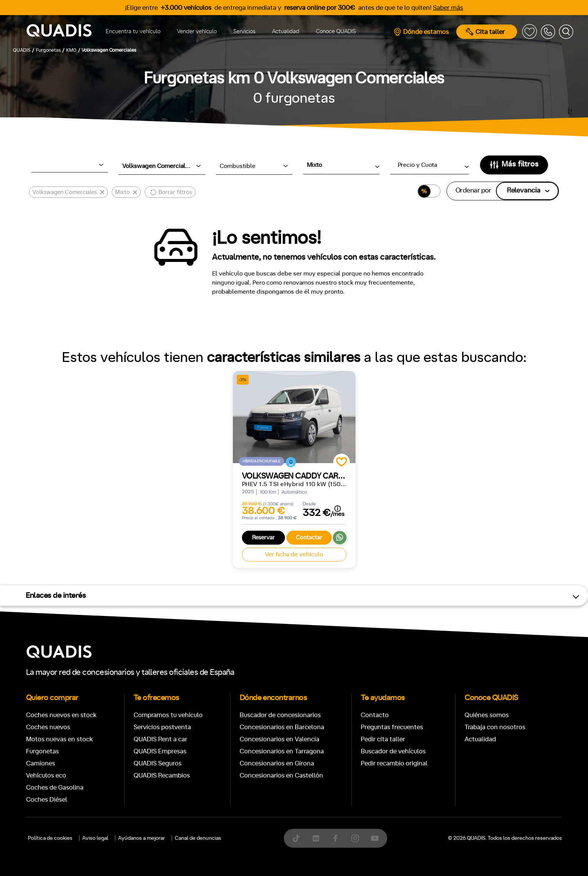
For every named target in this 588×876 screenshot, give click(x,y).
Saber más (448, 8)
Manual (48, 858)
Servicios (244, 32)
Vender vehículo (197, 32)
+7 (236, 858)
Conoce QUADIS (336, 32)
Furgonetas (343, 623)
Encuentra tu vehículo (133, 32)
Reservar (263, 538)
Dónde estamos (421, 32)
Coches (239, 623)
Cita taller (485, 32)
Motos (288, 623)
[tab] (239, 623)
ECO (456, 858)
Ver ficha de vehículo (294, 554)
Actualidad (286, 32)
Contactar (309, 538)
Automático (90, 858)
